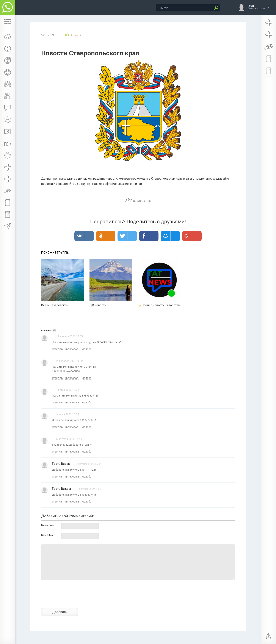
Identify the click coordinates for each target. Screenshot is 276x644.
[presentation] (74, 600)
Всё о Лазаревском (55, 305)
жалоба (87, 349)
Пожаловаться (138, 201)
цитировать (72, 349)
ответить (57, 349)
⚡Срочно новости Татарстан (159, 305)
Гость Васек (61, 464)
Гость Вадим (61, 489)
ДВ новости (98, 305)
